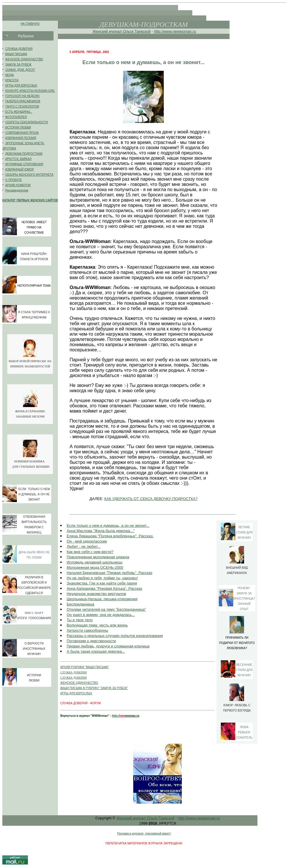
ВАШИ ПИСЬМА (16, 54)
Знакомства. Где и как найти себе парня (102, 583)
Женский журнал (108, 31)
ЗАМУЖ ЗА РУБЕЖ (18, 65)
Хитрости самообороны (87, 630)
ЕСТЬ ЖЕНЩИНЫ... (19, 112)
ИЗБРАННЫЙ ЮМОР (20, 169)
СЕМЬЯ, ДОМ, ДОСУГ (20, 70)
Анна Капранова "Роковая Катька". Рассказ (104, 588)
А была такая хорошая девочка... (96, 651)
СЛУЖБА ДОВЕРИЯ (19, 49)
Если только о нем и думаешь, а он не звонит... (108, 525)
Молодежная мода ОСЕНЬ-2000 (95, 567)
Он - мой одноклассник (87, 541)
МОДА (9, 75)
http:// (116, 716)
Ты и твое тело (80, 620)
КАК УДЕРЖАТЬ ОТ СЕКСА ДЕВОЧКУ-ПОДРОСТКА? (151, 499)
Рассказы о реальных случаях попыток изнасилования (115, 636)
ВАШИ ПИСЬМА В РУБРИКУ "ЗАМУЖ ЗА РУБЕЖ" (94, 688)
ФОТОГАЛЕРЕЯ (16, 117)
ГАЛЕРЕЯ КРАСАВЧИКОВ (23, 101)
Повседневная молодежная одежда (98, 557)
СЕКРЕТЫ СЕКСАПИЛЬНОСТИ (27, 122)
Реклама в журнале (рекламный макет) (144, 833)
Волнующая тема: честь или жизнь (97, 625)
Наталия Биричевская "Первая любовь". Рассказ (109, 573)
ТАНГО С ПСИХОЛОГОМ (22, 106)
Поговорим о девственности (91, 641)
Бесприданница (80, 604)
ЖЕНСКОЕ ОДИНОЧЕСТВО (24, 59)
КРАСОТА (12, 80)
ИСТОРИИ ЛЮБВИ (18, 127)
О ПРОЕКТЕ (14, 180)
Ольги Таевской (137, 31)
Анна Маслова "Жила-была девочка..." (101, 531)
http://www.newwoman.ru (175, 31)
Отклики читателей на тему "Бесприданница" (106, 609)
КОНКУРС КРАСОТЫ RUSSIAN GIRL (30, 91)
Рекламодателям (17, 190)
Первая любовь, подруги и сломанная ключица (108, 646)
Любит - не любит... (83, 546)
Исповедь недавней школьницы (95, 562)
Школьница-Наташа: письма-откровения (102, 599)
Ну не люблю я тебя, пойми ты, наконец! (102, 578)
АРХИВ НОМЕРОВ (18, 185)
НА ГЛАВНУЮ (30, 24)
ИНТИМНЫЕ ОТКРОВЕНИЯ (24, 164)
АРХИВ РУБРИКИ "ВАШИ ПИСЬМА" (85, 667)
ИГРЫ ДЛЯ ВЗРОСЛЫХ (21, 86)
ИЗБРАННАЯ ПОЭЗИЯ (21, 138)
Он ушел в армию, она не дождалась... (101, 615)
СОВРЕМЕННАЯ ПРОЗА (22, 133)
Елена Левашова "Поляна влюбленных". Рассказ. (110, 536)
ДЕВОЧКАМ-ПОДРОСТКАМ (24, 154)
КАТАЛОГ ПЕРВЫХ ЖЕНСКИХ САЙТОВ (30, 200)
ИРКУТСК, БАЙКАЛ (18, 159)
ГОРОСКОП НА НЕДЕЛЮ (22, 96)
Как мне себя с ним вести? (90, 552)
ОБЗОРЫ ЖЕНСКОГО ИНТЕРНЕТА (29, 175)
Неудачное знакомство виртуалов (96, 594)
